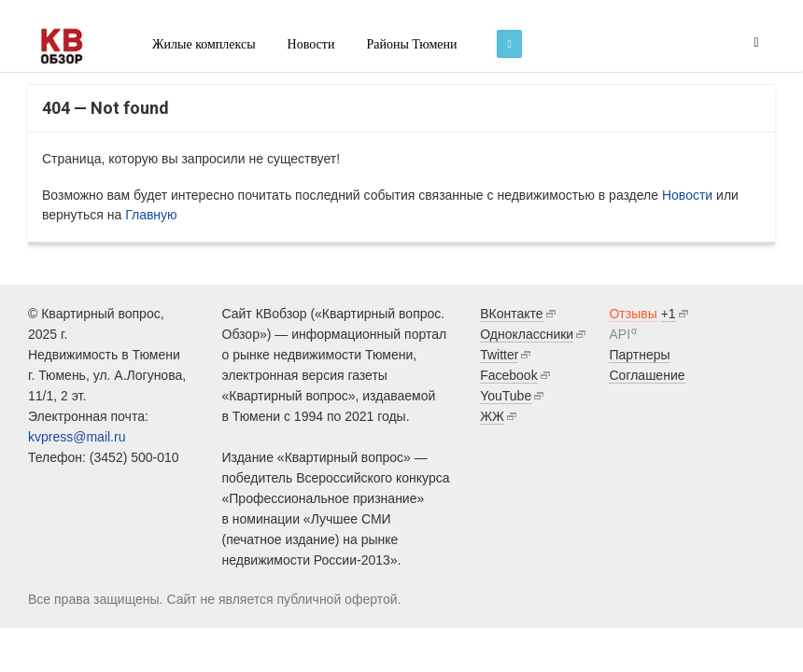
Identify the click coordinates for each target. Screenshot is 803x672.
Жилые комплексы (204, 44)
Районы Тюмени (411, 44)
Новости (311, 44)
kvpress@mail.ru (77, 437)
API (620, 334)
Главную (151, 215)
